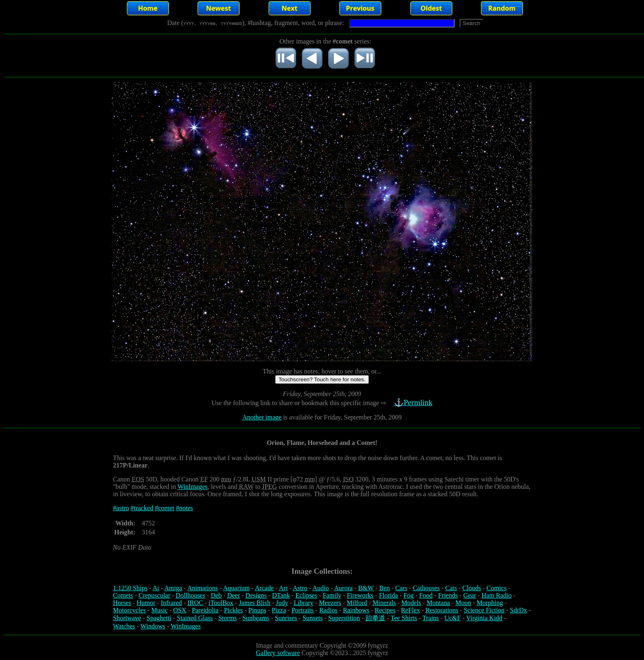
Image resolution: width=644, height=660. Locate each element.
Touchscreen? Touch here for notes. (322, 379)
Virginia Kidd (484, 618)
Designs (256, 595)
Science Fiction (484, 610)
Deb (216, 595)
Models (411, 603)
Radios (328, 610)
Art (283, 588)
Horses (122, 603)
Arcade (264, 588)
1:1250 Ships (130, 588)
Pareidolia (205, 610)
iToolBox (221, 603)
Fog (408, 595)
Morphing (490, 603)
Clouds (472, 588)
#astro (121, 508)
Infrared (171, 603)
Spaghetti (159, 618)
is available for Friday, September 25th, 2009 (342, 417)
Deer (233, 595)
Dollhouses (191, 595)
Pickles (233, 610)
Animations (203, 588)
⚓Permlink (414, 402)
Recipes (385, 610)
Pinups (258, 610)
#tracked (142, 508)
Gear (470, 595)
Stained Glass (195, 618)
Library (304, 603)
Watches (124, 626)
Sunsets (313, 618)
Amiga (173, 588)
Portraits (303, 610)
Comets (123, 595)
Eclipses (306, 595)
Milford (357, 603)
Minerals (384, 603)
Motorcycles (129, 610)
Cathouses (426, 588)
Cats (451, 588)
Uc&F (453, 618)
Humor (146, 603)
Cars (401, 588)
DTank (281, 595)
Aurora (343, 588)
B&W (366, 588)
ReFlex (410, 610)
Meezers (330, 603)
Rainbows (356, 610)
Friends (448, 595)
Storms (227, 618)
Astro (300, 588)
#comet (164, 508)
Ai (156, 588)
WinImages (192, 487)
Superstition (344, 618)
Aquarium (236, 588)
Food (426, 595)
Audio (321, 588)
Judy (282, 603)
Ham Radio (496, 595)
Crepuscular (154, 595)
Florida (389, 595)
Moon (463, 603)
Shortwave (127, 618)
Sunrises (286, 618)
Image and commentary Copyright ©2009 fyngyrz (322, 645)
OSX (180, 610)
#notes (184, 508)
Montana (438, 603)
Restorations (442, 610)
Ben (384, 588)
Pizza (279, 610)
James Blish (254, 603)
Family (332, 595)
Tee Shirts (404, 618)
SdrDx (519, 610)
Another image (262, 417)
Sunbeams (256, 618)
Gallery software (278, 653)
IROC (195, 603)
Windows (153, 626)
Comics (497, 588)
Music (159, 610)
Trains (430, 618)
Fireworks (360, 595)
